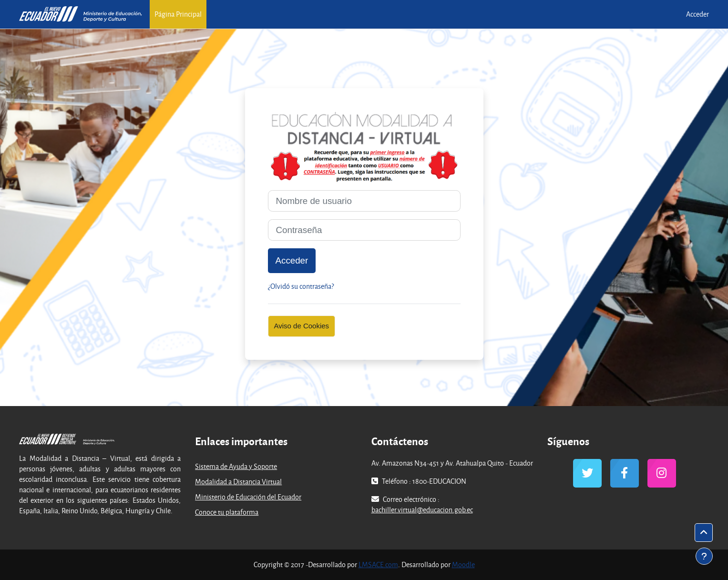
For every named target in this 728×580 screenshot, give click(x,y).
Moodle (463, 565)
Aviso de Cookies (302, 326)
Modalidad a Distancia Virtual (238, 482)
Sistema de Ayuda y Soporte (236, 466)
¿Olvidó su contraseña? (301, 286)
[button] (704, 533)
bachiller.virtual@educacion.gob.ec (422, 510)
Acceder (697, 14)
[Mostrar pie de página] (704, 556)
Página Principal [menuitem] (178, 14)
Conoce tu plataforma (227, 512)
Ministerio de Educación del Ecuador (248, 497)
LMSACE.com (378, 565)
